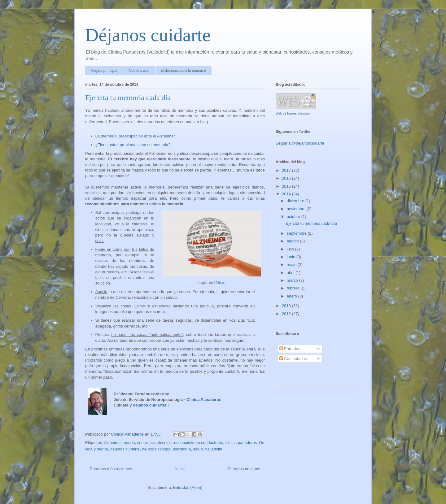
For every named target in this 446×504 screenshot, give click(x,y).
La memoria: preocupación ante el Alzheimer (135, 136)
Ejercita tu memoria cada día (128, 98)
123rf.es (220, 283)
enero (293, 296)
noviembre (297, 209)
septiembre (297, 233)
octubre (294, 217)
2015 (287, 186)
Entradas (290, 349)
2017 (287, 170)
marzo (293, 280)
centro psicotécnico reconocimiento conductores (180, 443)
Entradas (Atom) (188, 487)
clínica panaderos (241, 443)
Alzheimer (113, 443)
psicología (182, 449)
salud (198, 449)
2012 (287, 314)
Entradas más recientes (111, 469)
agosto (293, 241)
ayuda (129, 443)
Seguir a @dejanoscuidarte (300, 143)
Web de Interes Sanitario (293, 113)
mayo (292, 265)
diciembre (296, 201)
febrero (294, 288)
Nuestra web (139, 71)
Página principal (104, 71)
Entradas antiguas (244, 469)
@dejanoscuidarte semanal (184, 71)
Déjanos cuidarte (148, 35)
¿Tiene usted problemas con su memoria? (133, 145)
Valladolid (214, 449)
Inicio (180, 469)
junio (292, 257)
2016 (287, 178)
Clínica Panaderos (204, 400)
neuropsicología (156, 449)
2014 (287, 194)
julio (291, 249)
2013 (287, 306)
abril (291, 273)
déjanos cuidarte (149, 405)
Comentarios (293, 359)
